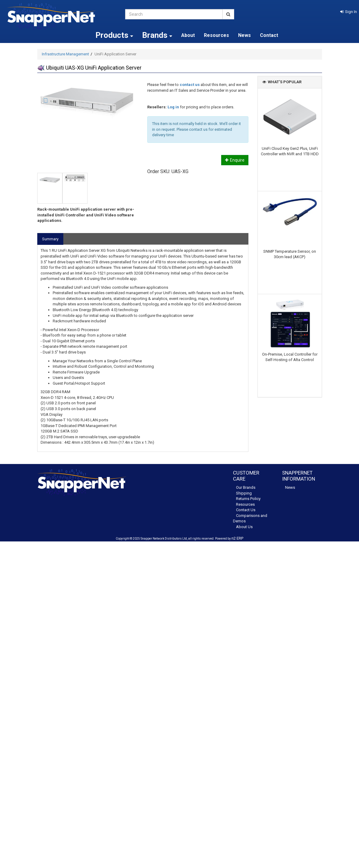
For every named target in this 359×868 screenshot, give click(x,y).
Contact (269, 35)
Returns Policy (248, 499)
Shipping (244, 493)
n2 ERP (237, 538)
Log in (173, 107)
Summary (50, 239)
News (244, 35)
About (188, 35)
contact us (190, 85)
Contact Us (246, 510)
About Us (244, 527)
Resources (216, 35)
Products (114, 35)
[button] (349, 12)
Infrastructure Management (65, 54)
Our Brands (246, 487)
